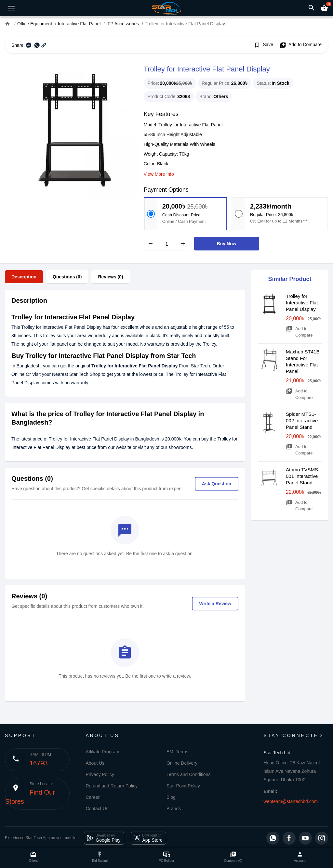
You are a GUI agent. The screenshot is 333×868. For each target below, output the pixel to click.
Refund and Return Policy (112, 786)
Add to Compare (301, 45)
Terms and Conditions (188, 774)
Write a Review (215, 604)
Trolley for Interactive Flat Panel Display (302, 303)
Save (264, 45)
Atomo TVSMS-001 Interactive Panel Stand (303, 476)
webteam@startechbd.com (291, 801)
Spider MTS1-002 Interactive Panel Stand (302, 421)
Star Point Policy (183, 786)
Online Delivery (182, 763)
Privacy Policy (100, 774)
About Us (95, 763)
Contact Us (97, 809)
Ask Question (217, 484)
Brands (174, 809)
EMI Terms (177, 752)
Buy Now (227, 244)
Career (93, 797)
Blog (171, 797)
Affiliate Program (103, 752)
